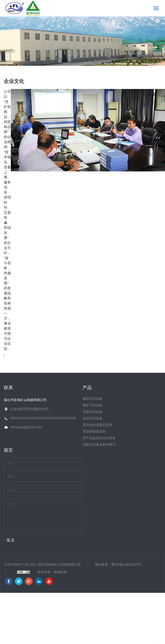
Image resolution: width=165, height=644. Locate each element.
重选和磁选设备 (94, 431)
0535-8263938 (65, 418)
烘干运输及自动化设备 (99, 438)
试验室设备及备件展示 (99, 444)
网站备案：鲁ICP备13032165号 (118, 564)
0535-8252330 (43, 418)
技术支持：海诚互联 (52, 572)
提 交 (11, 540)
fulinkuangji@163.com (27, 427)
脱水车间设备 (92, 418)
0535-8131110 (21, 418)
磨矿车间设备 (92, 405)
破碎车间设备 (92, 399)
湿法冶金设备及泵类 (97, 425)
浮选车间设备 (92, 412)
